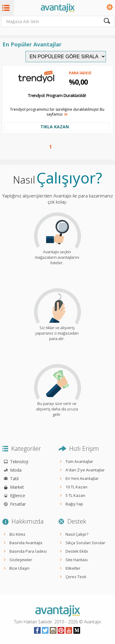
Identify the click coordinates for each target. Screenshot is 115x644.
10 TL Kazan (76, 487)
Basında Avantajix (26, 543)
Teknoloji (19, 462)
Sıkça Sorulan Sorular (85, 543)
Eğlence (18, 496)
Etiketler (73, 568)
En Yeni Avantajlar (82, 478)
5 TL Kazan (75, 495)
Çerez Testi (76, 577)
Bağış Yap (74, 504)
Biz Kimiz (17, 534)
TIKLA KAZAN (55, 127)
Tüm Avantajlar (79, 461)
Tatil (14, 479)
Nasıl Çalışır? (77, 534)
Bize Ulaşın (19, 568)
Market (17, 487)
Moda (16, 470)
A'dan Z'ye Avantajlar (85, 470)
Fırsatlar (18, 504)
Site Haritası (77, 560)
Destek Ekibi (77, 551)
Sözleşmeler (21, 560)
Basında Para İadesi (28, 551)
